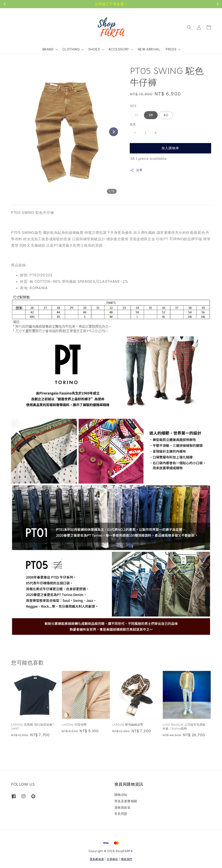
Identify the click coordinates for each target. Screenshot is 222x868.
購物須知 (121, 795)
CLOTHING (71, 49)
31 (136, 115)
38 (151, 115)
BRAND (48, 49)
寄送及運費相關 (126, 801)
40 (166, 115)
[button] (189, 27)
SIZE (133, 106)
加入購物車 (170, 148)
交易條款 (112, 859)
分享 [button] (136, 170)
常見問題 (121, 814)
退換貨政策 (123, 808)
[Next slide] (114, 132)
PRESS (171, 49)
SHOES (94, 49)
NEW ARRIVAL (149, 49)
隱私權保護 (97, 859)
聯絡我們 (127, 859)
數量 (133, 124)
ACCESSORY (119, 49)
